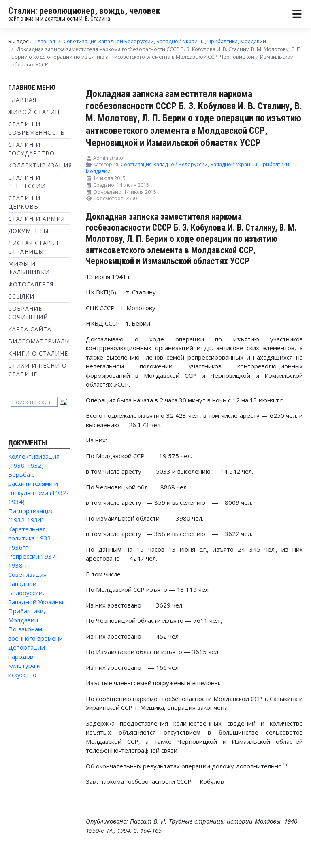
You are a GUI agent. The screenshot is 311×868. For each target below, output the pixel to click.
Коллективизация (40, 165)
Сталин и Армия (36, 219)
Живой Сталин (34, 112)
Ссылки (21, 296)
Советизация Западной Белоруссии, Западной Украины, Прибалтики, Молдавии (188, 168)
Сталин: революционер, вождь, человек (84, 11)
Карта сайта (30, 329)
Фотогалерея (31, 284)
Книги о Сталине (38, 353)
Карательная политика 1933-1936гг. (31, 538)
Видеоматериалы (39, 341)
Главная (22, 100)
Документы (28, 231)
